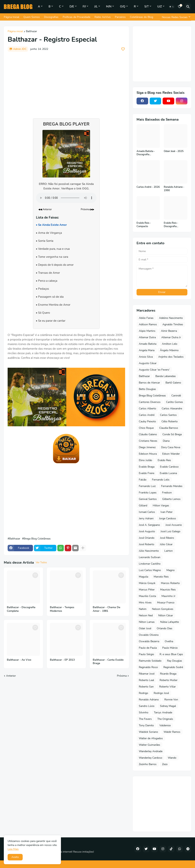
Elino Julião (145, 460)
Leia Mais (13, 849)
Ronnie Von (171, 700)
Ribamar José (147, 674)
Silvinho (144, 712)
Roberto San (146, 687)
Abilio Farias (146, 318)
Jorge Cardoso (167, 518)
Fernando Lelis (161, 480)
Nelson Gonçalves (163, 609)
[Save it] (123, 49)
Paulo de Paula (148, 648)
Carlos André (147, 415)
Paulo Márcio (170, 648)
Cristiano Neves (148, 441)
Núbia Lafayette (169, 622)
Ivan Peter (167, 512)
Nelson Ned (146, 615)
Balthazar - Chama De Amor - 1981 (107, 609)
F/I (84, 6)
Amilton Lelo (170, 344)
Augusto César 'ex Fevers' (154, 370)
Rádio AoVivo (103, 17)
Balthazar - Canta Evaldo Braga (108, 662)
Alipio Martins (147, 331)
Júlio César (166, 544)
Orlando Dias (165, 628)
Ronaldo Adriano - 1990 (174, 189)
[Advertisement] (66, 83)
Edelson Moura (148, 454)
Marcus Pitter (147, 590)
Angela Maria (147, 350)
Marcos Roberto (170, 583)
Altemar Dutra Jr (171, 337)
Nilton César (166, 615)
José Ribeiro (167, 538)
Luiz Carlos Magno (150, 570)
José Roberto (147, 544)
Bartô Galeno (173, 383)
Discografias (51, 17)
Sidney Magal (168, 706)
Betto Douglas (147, 389)
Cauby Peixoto (147, 421)
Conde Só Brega (172, 434)
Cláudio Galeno (148, 434)
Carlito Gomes (175, 402)
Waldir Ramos (172, 732)
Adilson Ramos (148, 324)
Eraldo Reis (164, 460)
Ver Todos (41, 562)
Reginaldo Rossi (148, 667)
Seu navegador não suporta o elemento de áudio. (66, 198)
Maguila (143, 577)
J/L (96, 6)
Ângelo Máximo (169, 350)
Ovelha (169, 641)
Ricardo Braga (168, 674)
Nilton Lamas (147, 622)
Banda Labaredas (166, 376)
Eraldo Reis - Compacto (144, 225)
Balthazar (31, 32)
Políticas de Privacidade (76, 17)
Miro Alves (145, 603)
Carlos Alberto (147, 409)
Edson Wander (171, 454)
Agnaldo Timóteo (173, 324)
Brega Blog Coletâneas (37, 539)
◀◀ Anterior (45, 209)
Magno (171, 570)
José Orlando (147, 538)
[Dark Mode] (172, 7)
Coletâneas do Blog (141, 17)
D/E (72, 6)
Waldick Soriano (148, 732)
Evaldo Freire (147, 473)
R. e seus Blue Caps (171, 654)
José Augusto (147, 531)
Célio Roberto (170, 421)
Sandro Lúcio (147, 706)
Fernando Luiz (147, 486)
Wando (172, 758)
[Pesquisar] (188, 7)
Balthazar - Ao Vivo (19, 660)
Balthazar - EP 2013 (62, 660)
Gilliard (143, 506)
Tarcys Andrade (163, 712)
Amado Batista (148, 344)
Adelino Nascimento (171, 318)
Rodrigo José (161, 693)
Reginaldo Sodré (173, 667)
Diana (166, 441)
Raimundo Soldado (150, 661)
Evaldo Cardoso (169, 467)
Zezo (165, 764)
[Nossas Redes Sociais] (176, 17)
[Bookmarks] (180, 7)
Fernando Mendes (172, 486)
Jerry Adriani (146, 518)
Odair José (145, 628)
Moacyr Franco (166, 603)
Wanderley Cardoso (151, 758)
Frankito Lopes (148, 493)
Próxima (122, 676)
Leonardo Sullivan (150, 557)
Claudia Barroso (169, 428)
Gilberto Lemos (171, 499)
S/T (147, 6)
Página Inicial (12, 17)
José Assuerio (174, 525)
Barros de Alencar (149, 383)
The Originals (165, 719)
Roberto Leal (146, 680)
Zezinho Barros (148, 764)
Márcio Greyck (147, 583)
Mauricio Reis (168, 590)
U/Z (160, 6)
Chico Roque (146, 428)
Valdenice (165, 725)
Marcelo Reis (161, 577)
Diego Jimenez (147, 447)
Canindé (176, 396)
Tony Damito (146, 725)
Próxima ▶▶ (88, 209)
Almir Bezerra (169, 331)
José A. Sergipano (149, 525)
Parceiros (120, 17)
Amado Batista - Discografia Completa (146, 153)
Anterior (11, 676)
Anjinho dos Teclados (171, 357)
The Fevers (145, 719)
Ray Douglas (175, 661)
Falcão (143, 480)
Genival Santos (148, 499)
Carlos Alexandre (172, 409)
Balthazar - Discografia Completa (21, 609)
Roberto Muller (169, 680)
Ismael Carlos (147, 512)
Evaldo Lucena (168, 473)
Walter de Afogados (151, 738)
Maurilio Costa (147, 596)
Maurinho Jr (168, 596)
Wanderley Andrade (151, 751)
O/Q (123, 6)
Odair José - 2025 (174, 151)
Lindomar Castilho (150, 564)
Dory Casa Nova (171, 447)
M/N (109, 6)
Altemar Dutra (147, 337)
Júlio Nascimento (149, 551)
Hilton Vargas (161, 506)
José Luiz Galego (170, 531)
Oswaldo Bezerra (149, 641)
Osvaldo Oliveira (149, 635)
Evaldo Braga (147, 467)
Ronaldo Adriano (149, 700)
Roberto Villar (167, 687)
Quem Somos (32, 17)
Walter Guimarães (149, 745)
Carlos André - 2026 (148, 187)
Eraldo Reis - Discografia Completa (171, 225)
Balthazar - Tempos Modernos (62, 609)
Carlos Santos (168, 415)
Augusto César (148, 363)
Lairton (169, 551)
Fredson (167, 493)
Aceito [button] (15, 857)
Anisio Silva (146, 357)
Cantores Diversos (150, 402)
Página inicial (15, 32)
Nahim (143, 609)
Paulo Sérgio (146, 654)
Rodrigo (143, 693)
